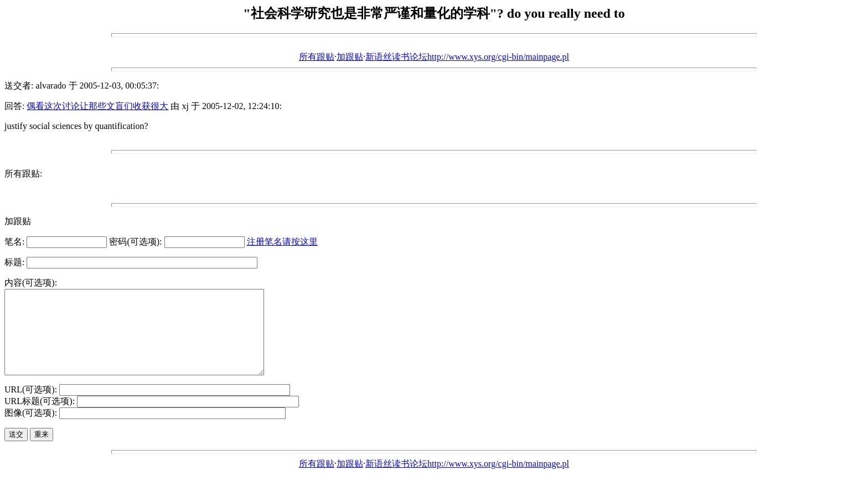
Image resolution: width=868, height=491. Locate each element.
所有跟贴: (23, 174)
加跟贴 (350, 57)
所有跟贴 (317, 57)
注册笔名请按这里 (282, 242)
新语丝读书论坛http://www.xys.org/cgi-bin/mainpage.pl (467, 57)
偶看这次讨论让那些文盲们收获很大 (97, 106)
